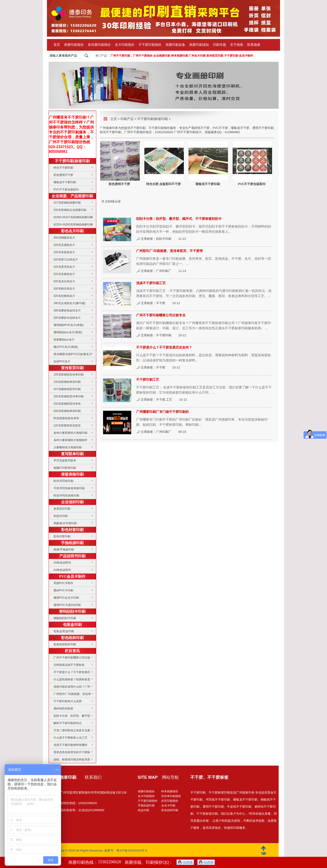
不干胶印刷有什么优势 (68, 701)
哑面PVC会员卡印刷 (66, 598)
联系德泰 (254, 45)
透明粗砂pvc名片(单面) (68, 332)
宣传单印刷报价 (171, 796)
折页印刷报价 (170, 801)
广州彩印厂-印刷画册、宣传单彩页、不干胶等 (170, 251)
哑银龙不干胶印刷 (65, 182)
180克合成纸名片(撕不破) (69, 303)
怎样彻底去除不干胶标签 (69, 665)
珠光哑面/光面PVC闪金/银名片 (73, 354)
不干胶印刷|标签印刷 (72, 161)
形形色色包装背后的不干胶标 (72, 752)
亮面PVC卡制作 (63, 583)
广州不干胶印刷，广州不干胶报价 (131, 56)
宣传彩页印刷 (215, 56)
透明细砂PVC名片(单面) (69, 325)
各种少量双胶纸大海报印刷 (70, 433)
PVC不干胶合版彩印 (66, 190)
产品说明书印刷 (72, 556)
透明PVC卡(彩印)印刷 (67, 605)
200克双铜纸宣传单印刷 (69, 396)
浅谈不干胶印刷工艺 (151, 283)
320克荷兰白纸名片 (66, 260)
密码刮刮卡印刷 (72, 611)
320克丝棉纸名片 (64, 296)
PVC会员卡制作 (72, 576)
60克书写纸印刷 (63, 481)
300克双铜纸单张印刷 (67, 411)
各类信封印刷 (62, 509)
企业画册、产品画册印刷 (72, 196)
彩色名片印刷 (72, 231)
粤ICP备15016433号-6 (132, 851)
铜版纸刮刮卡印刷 (65, 618)
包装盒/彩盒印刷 (64, 631)
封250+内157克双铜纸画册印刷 (73, 217)
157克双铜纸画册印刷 (67, 203)
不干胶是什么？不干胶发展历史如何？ (164, 347)
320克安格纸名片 (64, 274)
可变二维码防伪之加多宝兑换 (72, 730)
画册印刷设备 (175, 45)
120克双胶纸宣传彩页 (67, 426)
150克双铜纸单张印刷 (67, 382)
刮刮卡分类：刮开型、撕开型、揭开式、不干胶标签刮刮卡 (179, 219)
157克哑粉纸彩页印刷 (67, 389)
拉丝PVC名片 (62, 361)
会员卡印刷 (168, 806)
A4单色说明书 (62, 570)
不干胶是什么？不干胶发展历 (72, 672)
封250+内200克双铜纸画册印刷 (73, 225)
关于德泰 (237, 45)
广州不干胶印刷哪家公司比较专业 (161, 315)
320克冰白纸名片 (64, 281)
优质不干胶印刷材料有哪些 (70, 745)
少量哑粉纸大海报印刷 (68, 447)
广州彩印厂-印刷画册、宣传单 (72, 694)
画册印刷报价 (74, 45)
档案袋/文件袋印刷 (65, 523)
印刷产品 (127, 119)
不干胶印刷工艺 (148, 380)
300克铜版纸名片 (64, 238)
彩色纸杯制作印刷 (65, 644)
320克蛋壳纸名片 (64, 267)
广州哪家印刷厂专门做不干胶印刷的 (162, 412)
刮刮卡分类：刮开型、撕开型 (72, 716)
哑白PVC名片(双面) (66, 347)
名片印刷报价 (125, 45)
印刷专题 (219, 45)
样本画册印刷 (180, 56)
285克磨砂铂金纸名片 (67, 310)
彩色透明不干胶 (63, 175)
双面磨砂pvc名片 (64, 340)
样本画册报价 (170, 791)
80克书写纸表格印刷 (66, 496)
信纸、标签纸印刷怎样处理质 (72, 759)
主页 (114, 119)
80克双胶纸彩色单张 (66, 418)
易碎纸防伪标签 (63, 709)
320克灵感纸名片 (64, 245)
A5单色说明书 (62, 563)
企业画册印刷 (162, 56)
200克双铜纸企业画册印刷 (70, 210)
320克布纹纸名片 (64, 252)
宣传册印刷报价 (99, 45)
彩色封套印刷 (72, 530)
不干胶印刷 (231, 56)
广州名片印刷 (197, 56)
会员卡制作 (246, 56)
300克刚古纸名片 (64, 289)
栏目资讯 (72, 651)
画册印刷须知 (199, 45)
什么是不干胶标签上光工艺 (70, 738)
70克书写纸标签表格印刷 (69, 488)
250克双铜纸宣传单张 (67, 404)
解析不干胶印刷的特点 (68, 723)
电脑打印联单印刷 (65, 468)
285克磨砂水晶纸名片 (67, 318)
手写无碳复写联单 (65, 461)
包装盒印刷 (72, 625)
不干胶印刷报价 (150, 45)
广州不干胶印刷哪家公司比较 (72, 658)
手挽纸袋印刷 (72, 543)
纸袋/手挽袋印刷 (64, 550)
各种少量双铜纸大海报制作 (70, 440)
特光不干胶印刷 (63, 168)
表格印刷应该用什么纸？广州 (72, 687)
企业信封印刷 (72, 502)
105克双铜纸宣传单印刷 (69, 375)
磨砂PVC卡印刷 (63, 590)
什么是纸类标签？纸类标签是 (72, 679)
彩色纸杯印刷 (72, 638)
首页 (57, 45)
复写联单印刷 (72, 454)
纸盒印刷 (143, 810)
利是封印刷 (61, 516)
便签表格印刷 (72, 474)
